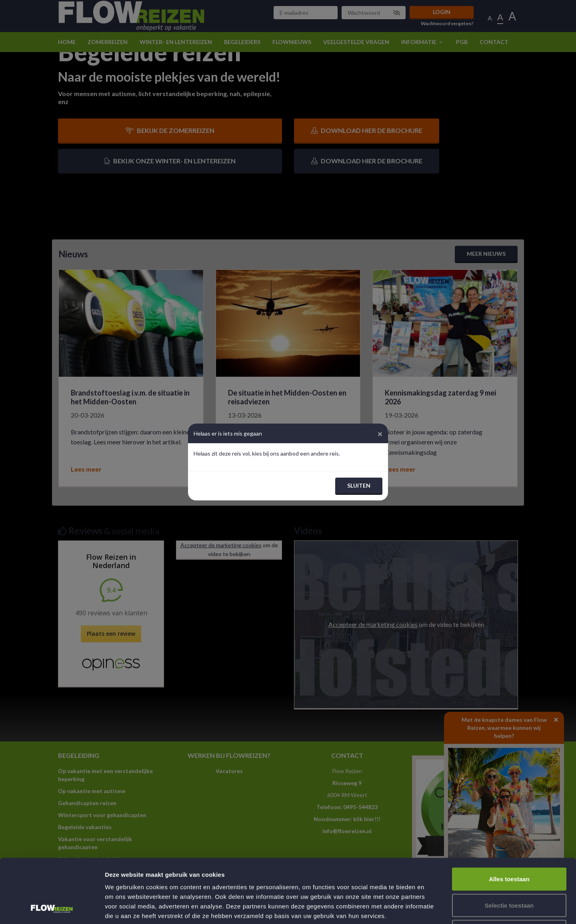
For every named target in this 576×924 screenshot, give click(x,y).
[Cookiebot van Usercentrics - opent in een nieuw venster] (52, 908)
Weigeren (509, 871)
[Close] (380, 433)
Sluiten (359, 485)
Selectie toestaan (509, 845)
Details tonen (432, 908)
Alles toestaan (509, 819)
